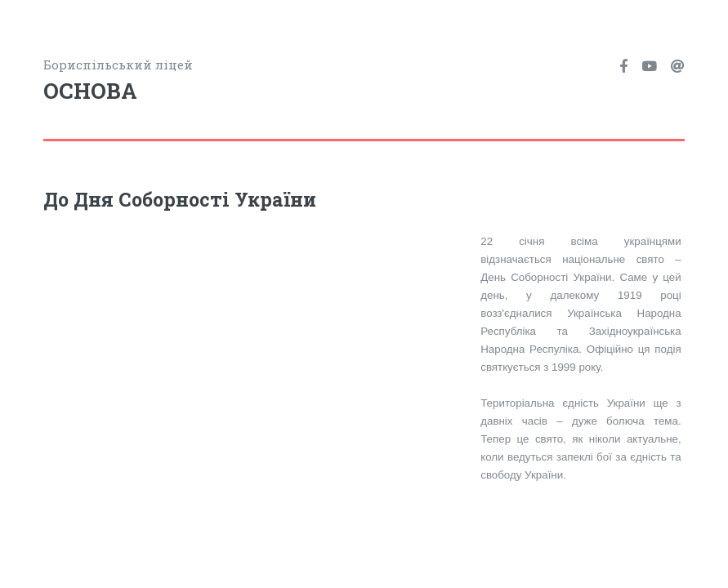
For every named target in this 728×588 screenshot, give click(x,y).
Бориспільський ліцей (203, 82)
